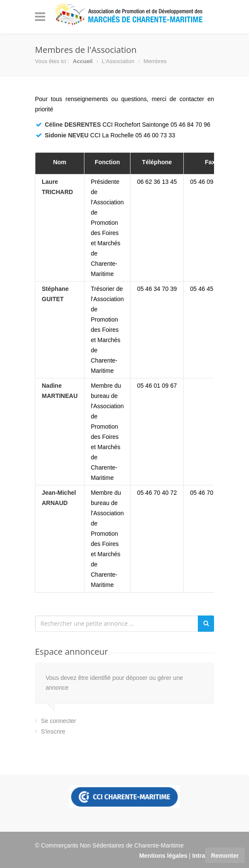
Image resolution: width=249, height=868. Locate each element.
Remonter (225, 856)
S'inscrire (53, 732)
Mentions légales (163, 856)
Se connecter (59, 721)
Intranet (203, 856)
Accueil (83, 61)
